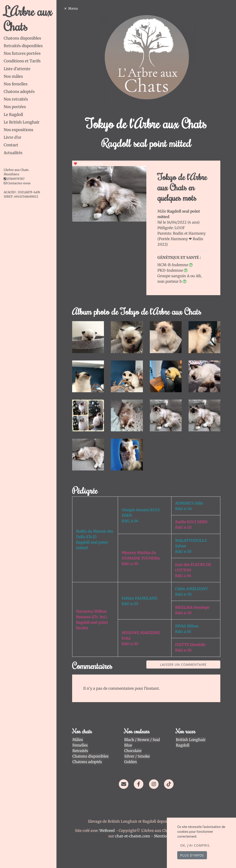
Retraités (81, 750)
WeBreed (108, 829)
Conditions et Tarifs (22, 61)
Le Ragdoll (13, 115)
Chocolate (133, 750)
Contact (11, 145)
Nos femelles (16, 84)
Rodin (179, 233)
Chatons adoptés (19, 92)
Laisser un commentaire (184, 663)
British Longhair (191, 738)
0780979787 (16, 179)
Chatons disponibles (22, 38)
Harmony (198, 233)
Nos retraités (16, 99)
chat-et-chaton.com (134, 835)
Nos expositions (18, 130)
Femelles (81, 744)
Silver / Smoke (137, 755)
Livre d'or (13, 137)
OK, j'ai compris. (195, 845)
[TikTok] (169, 783)
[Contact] (124, 783)
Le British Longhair (22, 122)
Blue (129, 744)
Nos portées (15, 107)
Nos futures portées (22, 53)
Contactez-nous (17, 183)
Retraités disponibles (23, 46)
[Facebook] (139, 783)
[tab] (31, 38)
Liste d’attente (17, 69)
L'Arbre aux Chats (28, 19)
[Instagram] (154, 783)
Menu (74, 9)
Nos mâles (13, 76)
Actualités (13, 153)
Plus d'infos (192, 855)
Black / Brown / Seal (143, 738)
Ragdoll (183, 744)
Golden (131, 761)
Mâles (79, 738)
